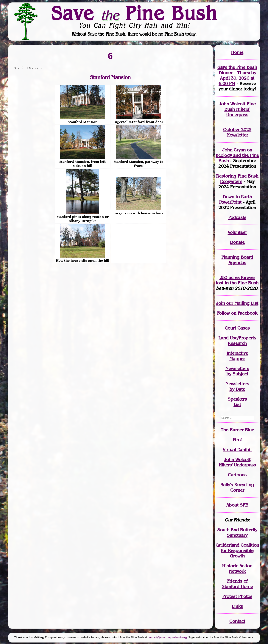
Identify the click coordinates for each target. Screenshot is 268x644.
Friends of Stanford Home (237, 584)
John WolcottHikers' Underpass (237, 462)
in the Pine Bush (237, 280)
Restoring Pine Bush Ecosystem (237, 179)
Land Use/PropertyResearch (237, 341)
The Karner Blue (237, 430)
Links (237, 606)
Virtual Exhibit (237, 450)
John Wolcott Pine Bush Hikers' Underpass (237, 109)
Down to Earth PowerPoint (236, 199)
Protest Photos (237, 596)
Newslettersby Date (237, 386)
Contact (237, 621)
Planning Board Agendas (237, 260)
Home (237, 52)
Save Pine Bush (134, 13)
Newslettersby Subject (237, 371)
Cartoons (237, 475)
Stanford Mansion (110, 77)
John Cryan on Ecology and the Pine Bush (237, 155)
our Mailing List (242, 303)
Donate (237, 242)
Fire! (237, 440)
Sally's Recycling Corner (237, 487)
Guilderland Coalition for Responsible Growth (237, 550)
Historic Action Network (237, 568)
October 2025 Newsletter (237, 132)
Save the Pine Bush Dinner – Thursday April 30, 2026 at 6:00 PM (237, 75)
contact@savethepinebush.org (167, 638)
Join (221, 303)
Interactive (237, 353)
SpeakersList (237, 402)
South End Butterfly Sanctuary (237, 532)
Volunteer (237, 232)
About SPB (237, 505)
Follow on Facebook (237, 313)
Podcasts (237, 217)
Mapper (237, 359)
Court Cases (237, 328)
